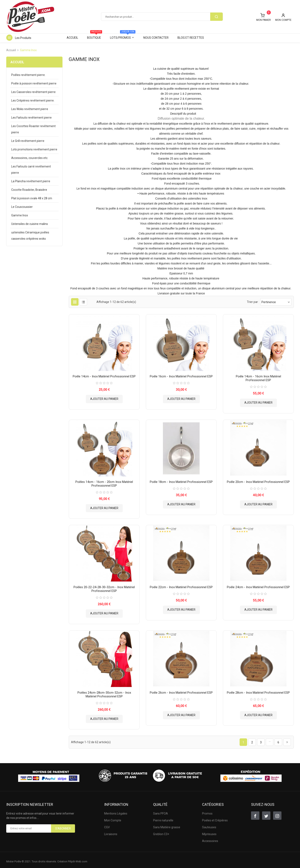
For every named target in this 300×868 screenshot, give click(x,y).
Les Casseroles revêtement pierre (33, 92)
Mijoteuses (209, 831)
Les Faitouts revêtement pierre (31, 118)
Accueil (72, 38)
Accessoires (210, 838)
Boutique (95, 36)
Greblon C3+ (161, 831)
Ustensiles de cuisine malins (30, 224)
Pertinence (276, 302)
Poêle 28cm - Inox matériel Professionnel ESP (258, 689)
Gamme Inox (20, 215)
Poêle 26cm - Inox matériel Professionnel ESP (181, 689)
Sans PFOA (161, 810)
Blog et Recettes (191, 38)
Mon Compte (113, 817)
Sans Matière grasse (167, 824)
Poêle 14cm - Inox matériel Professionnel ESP (104, 376)
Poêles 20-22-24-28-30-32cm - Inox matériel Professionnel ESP (104, 587)
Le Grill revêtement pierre (28, 141)
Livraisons (111, 831)
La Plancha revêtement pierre (31, 181)
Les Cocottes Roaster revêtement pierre (33, 129)
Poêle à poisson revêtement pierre (34, 83)
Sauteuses (209, 824)
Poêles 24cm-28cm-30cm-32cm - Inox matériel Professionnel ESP (104, 691)
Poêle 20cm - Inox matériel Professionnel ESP (258, 480)
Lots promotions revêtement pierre (34, 149)
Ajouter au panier (104, 398)
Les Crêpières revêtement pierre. (33, 100)
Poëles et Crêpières (215, 817)
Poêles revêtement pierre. (28, 75)
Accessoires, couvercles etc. (30, 158)
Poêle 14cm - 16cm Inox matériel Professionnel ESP (258, 377)
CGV (107, 824)
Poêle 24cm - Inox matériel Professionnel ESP (258, 585)
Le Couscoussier (22, 207)
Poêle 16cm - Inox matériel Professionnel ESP (181, 376)
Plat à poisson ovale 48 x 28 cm (32, 198)
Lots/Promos (123, 36)
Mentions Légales (116, 810)
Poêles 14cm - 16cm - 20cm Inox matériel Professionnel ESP (104, 482)
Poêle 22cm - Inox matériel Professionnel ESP (181, 585)
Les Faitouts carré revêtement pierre (31, 170)
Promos (207, 810)
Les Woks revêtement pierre (30, 109)
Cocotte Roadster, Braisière (29, 190)
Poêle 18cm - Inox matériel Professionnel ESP (181, 480)
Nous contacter (156, 38)
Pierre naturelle (163, 817)
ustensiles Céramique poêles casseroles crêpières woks (30, 236)
